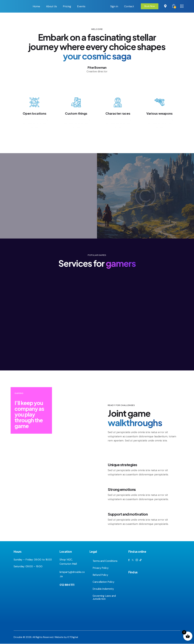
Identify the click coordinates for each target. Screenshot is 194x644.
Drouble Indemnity (104, 589)
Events (81, 6)
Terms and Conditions (106, 561)
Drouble (18, 638)
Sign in (114, 6)
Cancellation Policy (104, 582)
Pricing (67, 6)
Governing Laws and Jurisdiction (105, 598)
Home (36, 6)
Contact (129, 6)
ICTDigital (73, 638)
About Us (51, 6)
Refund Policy (101, 575)
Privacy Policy (101, 568)
